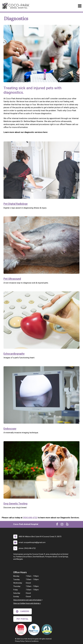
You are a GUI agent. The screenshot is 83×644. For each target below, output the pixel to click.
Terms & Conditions (32, 641)
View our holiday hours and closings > (27, 603)
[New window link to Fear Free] (34, 629)
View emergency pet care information (27, 600)
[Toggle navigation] (80, 6)
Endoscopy (10, 429)
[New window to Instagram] (62, 525)
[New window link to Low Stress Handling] (47, 629)
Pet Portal (23, 619)
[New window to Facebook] (57, 525)
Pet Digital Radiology (16, 204)
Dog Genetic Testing (15, 504)
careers (23, 611)
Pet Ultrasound (12, 279)
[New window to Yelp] (67, 525)
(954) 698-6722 (30, 518)
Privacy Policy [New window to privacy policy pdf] (20, 641)
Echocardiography (14, 354)
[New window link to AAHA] (22, 629)
